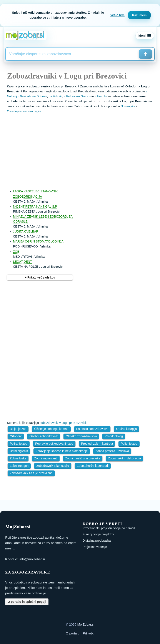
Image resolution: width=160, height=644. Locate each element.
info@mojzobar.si (32, 559)
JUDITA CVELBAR (26, 231)
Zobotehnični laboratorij (93, 466)
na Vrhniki (55, 96)
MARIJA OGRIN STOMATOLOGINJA (38, 241)
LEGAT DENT (22, 262)
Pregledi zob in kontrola (97, 444)
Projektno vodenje (95, 547)
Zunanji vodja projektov (98, 534)
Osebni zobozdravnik (44, 436)
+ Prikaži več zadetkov (40, 277)
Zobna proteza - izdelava (112, 451)
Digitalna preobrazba (97, 541)
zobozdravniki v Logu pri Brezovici (63, 423)
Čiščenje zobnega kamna (51, 429)
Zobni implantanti (46, 458)
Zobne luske (18, 458)
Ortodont (16, 436)
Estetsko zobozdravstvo (92, 429)
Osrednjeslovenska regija (24, 111)
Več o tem (117, 15)
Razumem (139, 15)
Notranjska (128, 106)
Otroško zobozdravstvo (81, 436)
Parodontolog (114, 436)
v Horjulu (101, 96)
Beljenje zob (18, 429)
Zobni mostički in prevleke (83, 458)
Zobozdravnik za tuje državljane (31, 473)
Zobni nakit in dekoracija (124, 458)
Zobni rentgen (19, 466)
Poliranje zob (19, 444)
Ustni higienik (19, 451)
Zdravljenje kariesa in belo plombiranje (62, 451)
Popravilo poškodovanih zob (54, 444)
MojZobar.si (86, 624)
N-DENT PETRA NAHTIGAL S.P (35, 206)
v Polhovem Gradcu (77, 96)
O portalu (73, 633)
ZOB (16, 252)
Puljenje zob (129, 444)
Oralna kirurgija (126, 429)
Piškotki (88, 633)
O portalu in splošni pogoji (27, 602)
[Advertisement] (84, 149)
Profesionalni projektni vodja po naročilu (109, 528)
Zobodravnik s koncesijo (53, 466)
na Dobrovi (40, 96)
